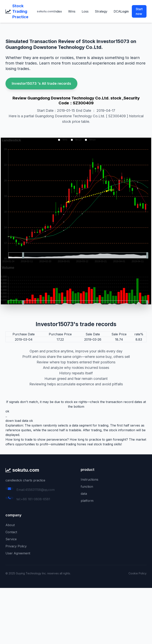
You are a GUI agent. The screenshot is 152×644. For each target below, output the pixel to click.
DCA (117, 11)
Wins (72, 11)
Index (58, 11)
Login (125, 11)
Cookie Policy (138, 573)
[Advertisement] (76, 615)
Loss (85, 11)
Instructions (90, 479)
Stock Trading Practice (20, 11)
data (84, 494)
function (87, 487)
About (10, 525)
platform (87, 501)
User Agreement (18, 553)
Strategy (101, 11)
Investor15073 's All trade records (41, 83)
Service (11, 539)
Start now (139, 11)
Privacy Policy (16, 546)
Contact (11, 532)
